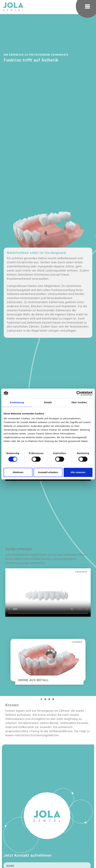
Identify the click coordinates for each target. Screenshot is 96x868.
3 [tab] (49, 699)
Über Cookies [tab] (79, 402)
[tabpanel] (48, 664)
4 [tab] (53, 699)
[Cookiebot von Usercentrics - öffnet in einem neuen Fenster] (79, 393)
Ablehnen (18, 472)
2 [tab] (45, 699)
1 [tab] (41, 699)
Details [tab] (48, 402)
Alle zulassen (78, 472)
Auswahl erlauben (48, 472)
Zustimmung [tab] (17, 402)
